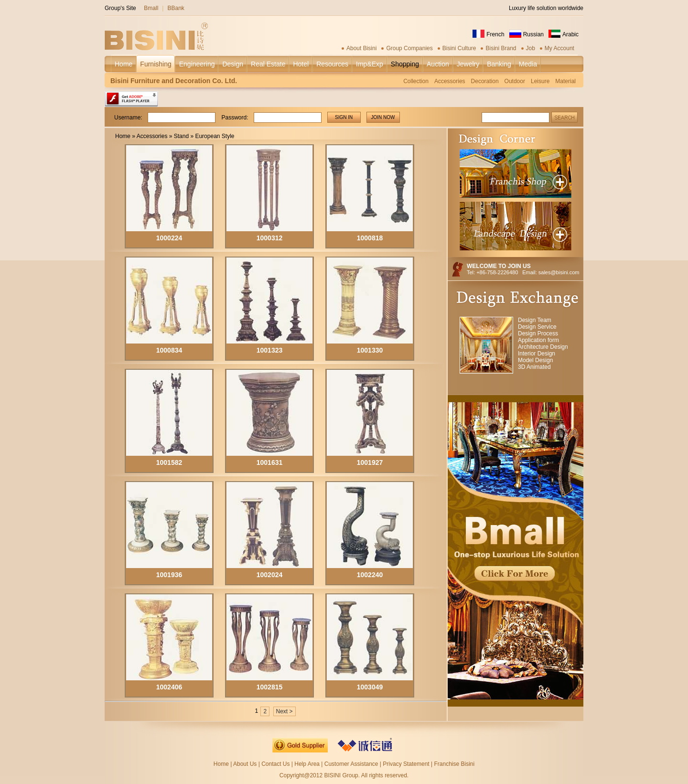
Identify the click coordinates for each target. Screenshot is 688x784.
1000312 (270, 238)
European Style (215, 136)
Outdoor (515, 81)
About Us (245, 764)
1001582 (169, 462)
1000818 (370, 238)
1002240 (370, 575)
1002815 (270, 687)
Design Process (538, 333)
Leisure (540, 81)
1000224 (169, 238)
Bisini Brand (501, 48)
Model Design (535, 360)
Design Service (537, 327)
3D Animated (534, 367)
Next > (285, 711)
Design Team (535, 320)
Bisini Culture (459, 48)
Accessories (450, 81)
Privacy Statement (406, 764)
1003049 (370, 687)
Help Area (308, 764)
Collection (416, 81)
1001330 (370, 350)
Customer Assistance (351, 764)
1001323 (270, 350)
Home (123, 136)
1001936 (169, 575)
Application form (538, 340)
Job (531, 48)
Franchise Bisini (454, 764)
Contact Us (275, 764)
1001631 (270, 462)
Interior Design (537, 354)
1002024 (270, 575)
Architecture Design (543, 347)
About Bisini (361, 48)
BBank (176, 8)
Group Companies (409, 48)
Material (565, 81)
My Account (559, 48)
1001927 (370, 462)
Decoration (485, 81)
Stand (181, 136)
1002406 (169, 687)
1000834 (169, 350)
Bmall (151, 8)
